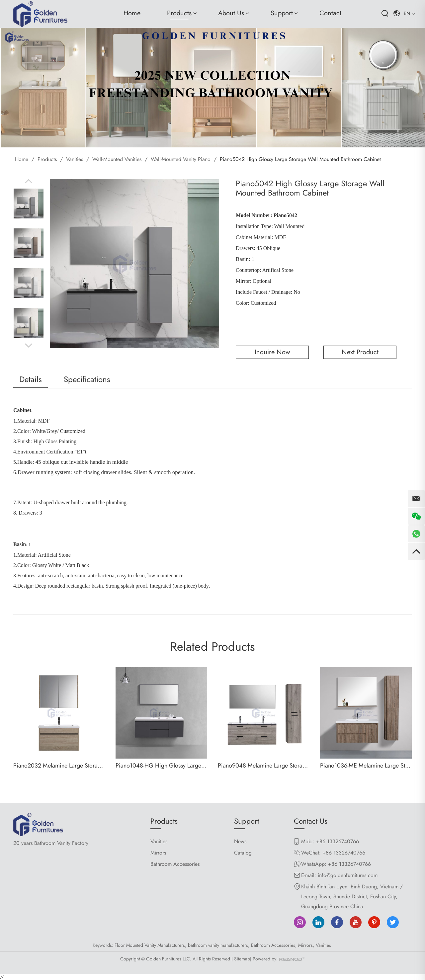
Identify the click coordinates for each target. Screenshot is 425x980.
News (240, 841)
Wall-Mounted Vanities (117, 159)
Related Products (213, 647)
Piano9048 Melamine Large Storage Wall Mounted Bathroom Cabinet (264, 766)
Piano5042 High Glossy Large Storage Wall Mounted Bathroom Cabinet (300, 159)
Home (132, 13)
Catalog (243, 853)
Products (179, 13)
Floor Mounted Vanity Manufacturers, (150, 945)
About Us (231, 13)
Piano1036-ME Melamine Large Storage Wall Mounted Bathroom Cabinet (366, 766)
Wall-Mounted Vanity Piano (181, 159)
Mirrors (158, 853)
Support (282, 13)
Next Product (360, 352)
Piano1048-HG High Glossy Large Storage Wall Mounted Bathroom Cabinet (161, 766)
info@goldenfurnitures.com (348, 875)
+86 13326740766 (349, 864)
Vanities (75, 159)
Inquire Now (272, 352)
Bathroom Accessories (175, 864)
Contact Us (311, 821)
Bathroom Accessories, (274, 945)
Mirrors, (306, 945)
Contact (330, 13)
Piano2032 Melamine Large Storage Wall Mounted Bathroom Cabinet (59, 766)
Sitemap (242, 959)
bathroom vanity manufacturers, (219, 945)
